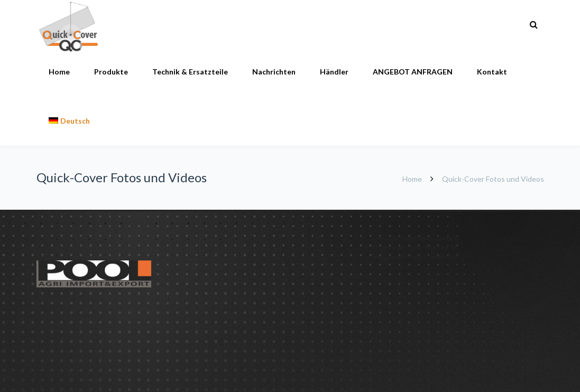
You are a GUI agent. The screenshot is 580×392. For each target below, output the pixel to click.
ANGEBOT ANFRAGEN (413, 72)
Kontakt (492, 72)
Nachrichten (274, 72)
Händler (334, 72)
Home (59, 72)
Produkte (111, 72)
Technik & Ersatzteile (190, 72)
